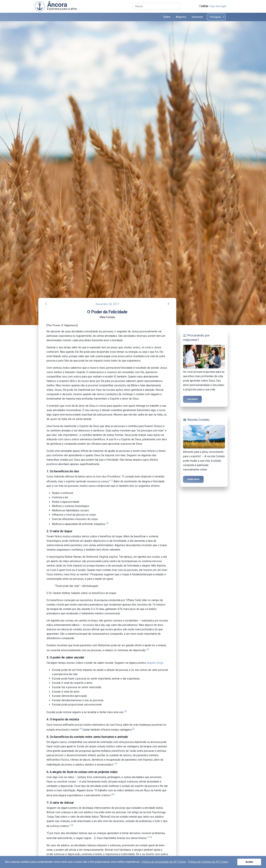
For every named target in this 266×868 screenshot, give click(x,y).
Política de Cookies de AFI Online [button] (208, 862)
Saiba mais (193, 479)
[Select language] (216, 17)
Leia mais (192, 399)
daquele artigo (155, 663)
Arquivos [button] (181, 17)
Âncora (57, 5)
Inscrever (197, 17)
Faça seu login (218, 6)
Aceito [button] (249, 862)
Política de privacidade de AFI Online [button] (164, 862)
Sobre (167, 17)
